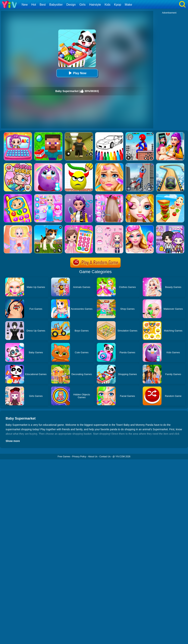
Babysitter (56, 5)
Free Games (64, 457)
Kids (107, 5)
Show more (13, 441)
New (25, 5)
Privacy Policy (79, 457)
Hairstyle (95, 5)
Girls (82, 5)
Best (43, 5)
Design (71, 5)
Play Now (77, 73)
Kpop (118, 5)
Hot (34, 5)
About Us (93, 457)
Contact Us (105, 457)
